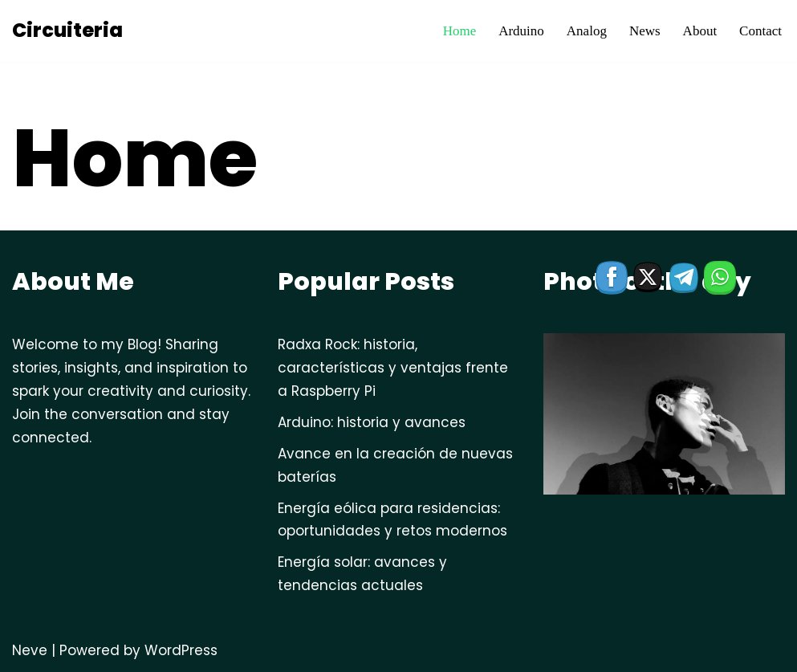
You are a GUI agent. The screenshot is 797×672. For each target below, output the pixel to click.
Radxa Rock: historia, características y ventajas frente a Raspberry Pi (393, 368)
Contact (760, 31)
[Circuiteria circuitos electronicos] (67, 31)
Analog (587, 31)
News (645, 31)
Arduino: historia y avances (372, 422)
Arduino (521, 31)
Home (460, 31)
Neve (30, 650)
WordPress (181, 650)
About (700, 31)
